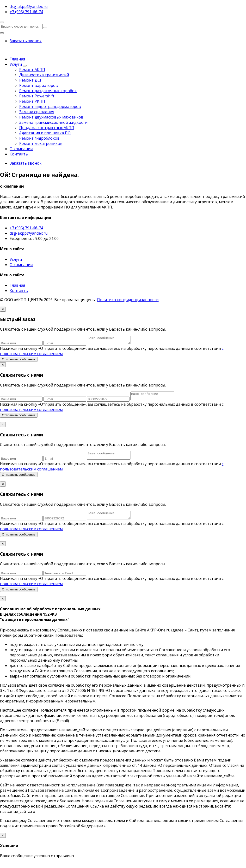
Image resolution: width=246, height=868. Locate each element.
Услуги (16, 64)
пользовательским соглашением (31, 412)
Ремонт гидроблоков (39, 138)
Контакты (19, 154)
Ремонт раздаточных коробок (48, 91)
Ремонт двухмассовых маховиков (51, 117)
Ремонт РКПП (32, 101)
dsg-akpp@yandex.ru (29, 233)
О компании (21, 149)
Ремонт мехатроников (41, 143)
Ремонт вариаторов (39, 85)
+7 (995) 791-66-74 (26, 228)
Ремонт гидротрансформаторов (50, 107)
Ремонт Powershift (37, 96)
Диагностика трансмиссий (44, 75)
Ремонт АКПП (32, 70)
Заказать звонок (26, 41)
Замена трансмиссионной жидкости (53, 122)
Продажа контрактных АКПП (47, 128)
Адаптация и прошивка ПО (45, 133)
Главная (17, 59)
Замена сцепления (37, 112)
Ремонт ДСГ (31, 80)
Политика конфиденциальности (128, 300)
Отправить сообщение (19, 361)
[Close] (3, 309)
